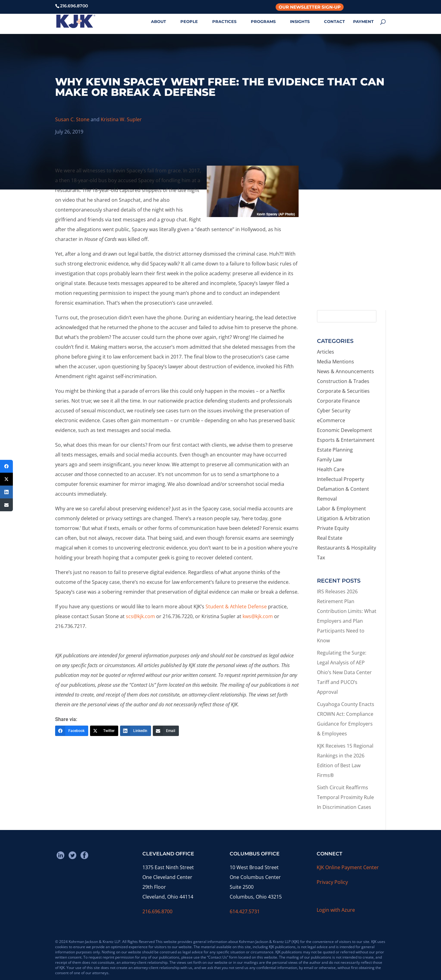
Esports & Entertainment (346, 440)
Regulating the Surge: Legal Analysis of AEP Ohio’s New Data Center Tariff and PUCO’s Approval (344, 672)
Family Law (329, 460)
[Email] (166, 731)
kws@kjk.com (258, 616)
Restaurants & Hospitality (347, 548)
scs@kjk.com (140, 616)
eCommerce (331, 420)
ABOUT (158, 22)
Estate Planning (335, 450)
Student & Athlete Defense (236, 606)
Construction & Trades (343, 381)
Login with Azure (336, 910)
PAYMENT (363, 22)
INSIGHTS (300, 22)
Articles (326, 352)
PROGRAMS (263, 22)
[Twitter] (104, 731)
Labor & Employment (341, 509)
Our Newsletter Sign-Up (310, 7)
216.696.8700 (157, 911)
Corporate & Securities (343, 391)
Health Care (331, 469)
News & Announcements (345, 371)
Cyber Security (334, 411)
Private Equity (333, 528)
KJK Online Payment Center (348, 867)
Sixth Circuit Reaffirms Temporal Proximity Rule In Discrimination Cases (345, 797)
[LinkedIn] (136, 731)
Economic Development (345, 430)
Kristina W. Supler (121, 119)
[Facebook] (72, 731)
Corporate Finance (338, 401)
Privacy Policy (332, 882)
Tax (321, 558)
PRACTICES (224, 22)
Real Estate (330, 538)
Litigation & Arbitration (343, 518)
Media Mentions (335, 362)
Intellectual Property (341, 479)
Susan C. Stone (72, 119)
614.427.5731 (245, 911)
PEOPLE (189, 22)
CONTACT (334, 22)
